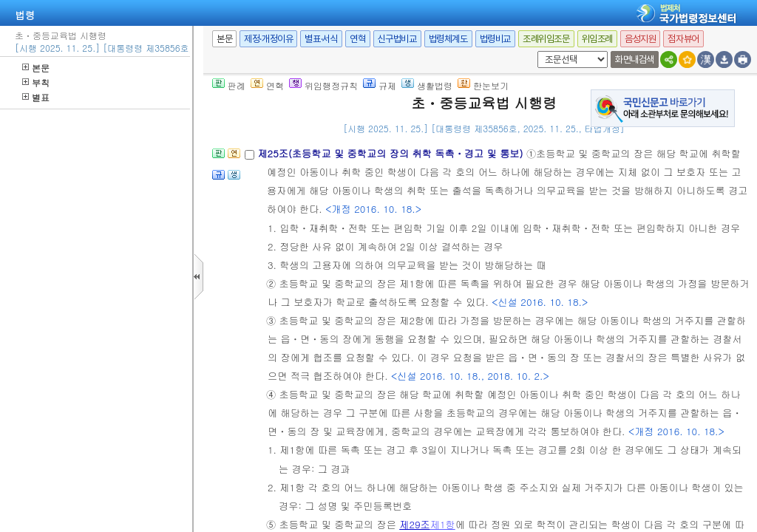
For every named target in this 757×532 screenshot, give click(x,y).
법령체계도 (448, 39)
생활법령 (427, 85)
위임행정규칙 (323, 85)
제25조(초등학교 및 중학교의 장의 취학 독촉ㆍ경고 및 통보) (391, 153)
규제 (380, 85)
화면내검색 (635, 59)
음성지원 (640, 39)
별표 (36, 97)
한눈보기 (483, 85)
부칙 (36, 82)
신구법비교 (397, 39)
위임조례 (597, 39)
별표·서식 (321, 39)
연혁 (357, 39)
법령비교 (495, 39)
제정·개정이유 (268, 39)
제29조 (415, 524)
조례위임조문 (546, 39)
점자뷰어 (683, 39)
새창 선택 (535, 51)
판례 (229, 85)
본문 (36, 68)
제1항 (443, 524)
